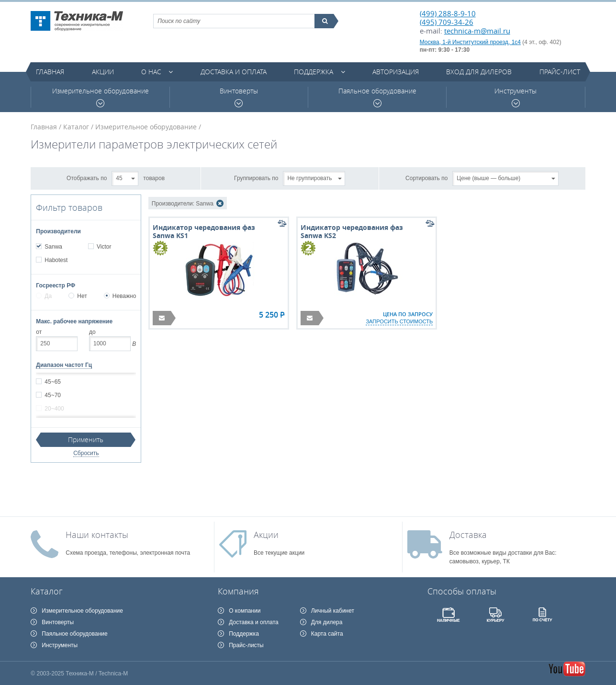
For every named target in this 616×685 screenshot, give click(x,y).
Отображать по (87, 178)
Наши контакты (97, 535)
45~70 (52, 395)
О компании (245, 611)
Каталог (76, 127)
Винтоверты (239, 97)
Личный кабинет (333, 611)
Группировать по (256, 178)
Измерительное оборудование (101, 97)
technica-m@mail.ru (477, 31)
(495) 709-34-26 (447, 22)
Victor (104, 247)
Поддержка (314, 72)
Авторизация (396, 72)
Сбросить (86, 453)
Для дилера (327, 622)
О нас (151, 72)
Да (44, 296)
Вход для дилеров (479, 72)
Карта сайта (327, 634)
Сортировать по (426, 178)
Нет (78, 296)
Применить (86, 440)
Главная (50, 72)
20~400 (54, 409)
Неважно (120, 296)
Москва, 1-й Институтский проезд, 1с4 (470, 42)
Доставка (468, 535)
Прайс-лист (560, 72)
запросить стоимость (399, 321)
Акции (103, 72)
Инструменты (515, 97)
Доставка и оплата (234, 72)
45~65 (52, 382)
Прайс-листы (246, 645)
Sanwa (53, 247)
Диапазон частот (64, 365)
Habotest (56, 260)
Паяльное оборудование (377, 97)
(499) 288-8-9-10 (448, 13)
